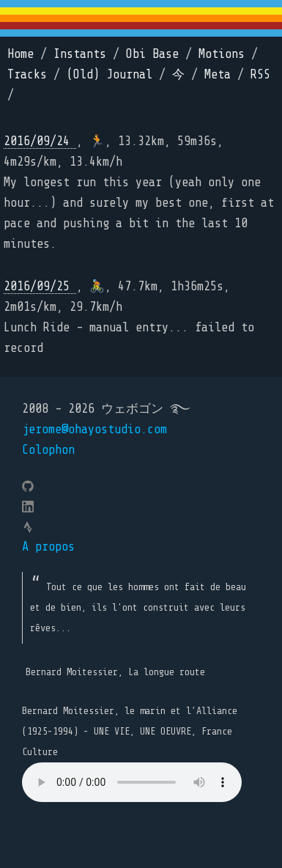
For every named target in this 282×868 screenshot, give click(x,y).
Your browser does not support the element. (132, 782)
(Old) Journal (110, 74)
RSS (260, 74)
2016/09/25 (40, 286)
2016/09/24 (40, 141)
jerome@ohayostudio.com (94, 429)
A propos (48, 547)
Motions (222, 54)
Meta (218, 74)
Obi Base (152, 54)
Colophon (48, 450)
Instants (80, 54)
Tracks (27, 74)
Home (21, 54)
